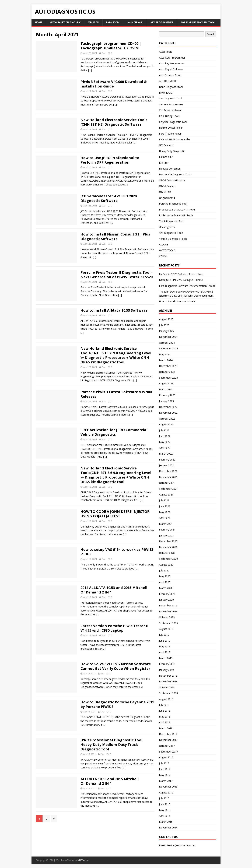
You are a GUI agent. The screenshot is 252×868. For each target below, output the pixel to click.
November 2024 (168, 337)
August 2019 (166, 629)
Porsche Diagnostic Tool (198, 22)
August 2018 (166, 699)
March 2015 (166, 822)
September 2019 (168, 623)
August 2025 (166, 319)
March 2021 (166, 524)
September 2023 (168, 378)
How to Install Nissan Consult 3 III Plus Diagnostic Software (115, 236)
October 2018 (167, 687)
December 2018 (168, 676)
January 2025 (166, 331)
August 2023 (166, 383)
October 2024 (167, 343)
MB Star (93, 22)
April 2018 (165, 722)
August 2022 (166, 424)
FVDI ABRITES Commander (175, 139)
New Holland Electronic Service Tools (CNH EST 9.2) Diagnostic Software (114, 122)
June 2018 (165, 711)
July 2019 (164, 635)
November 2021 (168, 477)
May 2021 (165, 512)
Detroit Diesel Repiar (171, 128)
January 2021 (166, 535)
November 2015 (168, 787)
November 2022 (168, 413)
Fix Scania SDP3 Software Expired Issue (181, 274)
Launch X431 (135, 22)
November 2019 (168, 611)
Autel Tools (166, 52)
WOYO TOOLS (167, 250)
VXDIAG (163, 245)
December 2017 (168, 734)
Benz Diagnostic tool (171, 87)
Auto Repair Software (171, 69)
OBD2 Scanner (167, 186)
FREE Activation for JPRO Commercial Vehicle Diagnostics (114, 432)
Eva (104, 53)
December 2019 (168, 605)
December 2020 (168, 541)
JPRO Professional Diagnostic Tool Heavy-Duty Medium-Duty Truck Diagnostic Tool (111, 745)
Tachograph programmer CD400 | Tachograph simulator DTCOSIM (111, 46)
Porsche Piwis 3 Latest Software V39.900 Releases (116, 394)
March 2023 (166, 389)
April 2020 (165, 582)
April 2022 (165, 448)
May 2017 (165, 775)
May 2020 (165, 576)
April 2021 (165, 518)
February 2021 (167, 530)
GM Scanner (166, 145)
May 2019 (165, 646)
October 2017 (167, 746)
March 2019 (166, 658)
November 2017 (168, 740)
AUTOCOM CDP (168, 81)
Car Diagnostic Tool (170, 98)
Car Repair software (170, 110)
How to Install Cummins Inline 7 (177, 301)
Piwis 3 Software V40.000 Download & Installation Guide (114, 84)
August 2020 (166, 565)
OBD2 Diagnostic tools (172, 180)
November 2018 (168, 681)
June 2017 (165, 769)
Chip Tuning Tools (169, 116)
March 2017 (166, 781)
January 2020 (166, 600)
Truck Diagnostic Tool (172, 221)
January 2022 (166, 465)
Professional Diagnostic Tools (176, 215)
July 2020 (164, 570)
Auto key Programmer (172, 63)
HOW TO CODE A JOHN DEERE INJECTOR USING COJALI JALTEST (115, 514)
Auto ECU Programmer (172, 58)
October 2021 (167, 483)
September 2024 (168, 348)
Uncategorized (167, 227)
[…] (90, 70)
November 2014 (168, 827)
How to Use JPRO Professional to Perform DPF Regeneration (110, 160)
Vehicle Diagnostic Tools (173, 239)
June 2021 (165, 506)
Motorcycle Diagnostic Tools (175, 174)
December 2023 (168, 366)
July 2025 (164, 325)
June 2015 (165, 804)
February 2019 (167, 664)
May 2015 (165, 810)
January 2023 (166, 401)
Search (211, 34)
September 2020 (168, 559)
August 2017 (166, 757)
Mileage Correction (170, 169)
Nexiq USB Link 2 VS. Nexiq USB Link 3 (181, 280)
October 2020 (167, 553)
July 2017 (164, 763)
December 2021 (168, 471)
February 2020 (167, 594)
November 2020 (168, 547)
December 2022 (168, 407)
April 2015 (165, 816)
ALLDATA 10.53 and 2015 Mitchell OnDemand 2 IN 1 (110, 781)
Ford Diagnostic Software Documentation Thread (187, 286)
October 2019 (167, 617)
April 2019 (165, 652)
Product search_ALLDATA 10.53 (177, 210)
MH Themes (83, 860)
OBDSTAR (165, 192)
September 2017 (168, 752)
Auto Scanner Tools (170, 75)
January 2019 (166, 670)
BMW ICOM (113, 22)
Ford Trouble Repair (170, 134)
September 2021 (168, 489)
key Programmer (162, 22)
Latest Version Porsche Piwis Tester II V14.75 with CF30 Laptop (114, 628)
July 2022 (164, 430)
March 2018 (166, 728)
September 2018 (168, 693)
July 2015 (164, 798)
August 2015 (166, 793)
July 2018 (164, 705)
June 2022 (165, 436)
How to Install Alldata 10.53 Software (114, 310)
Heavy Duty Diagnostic (65, 22)
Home (39, 22)
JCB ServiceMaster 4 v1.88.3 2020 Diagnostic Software (109, 198)
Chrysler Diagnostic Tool (173, 122)
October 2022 (167, 419)
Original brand (167, 198)
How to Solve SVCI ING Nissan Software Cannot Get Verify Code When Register (116, 666)
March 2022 (166, 454)
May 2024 (165, 354)
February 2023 (167, 395)
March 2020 (166, 588)
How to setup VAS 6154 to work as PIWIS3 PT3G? (117, 552)
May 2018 (165, 717)
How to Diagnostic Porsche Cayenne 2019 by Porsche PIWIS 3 (117, 704)
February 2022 (167, 460)
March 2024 (166, 360)
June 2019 (165, 641)
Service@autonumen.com (181, 845)
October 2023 (167, 372)
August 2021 (166, 495)
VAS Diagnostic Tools (171, 233)
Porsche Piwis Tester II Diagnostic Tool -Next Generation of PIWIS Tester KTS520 (117, 275)
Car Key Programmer (171, 104)
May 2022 (165, 442)
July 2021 (164, 500)
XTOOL (163, 256)
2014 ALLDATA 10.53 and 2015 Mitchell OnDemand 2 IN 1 (114, 590)
